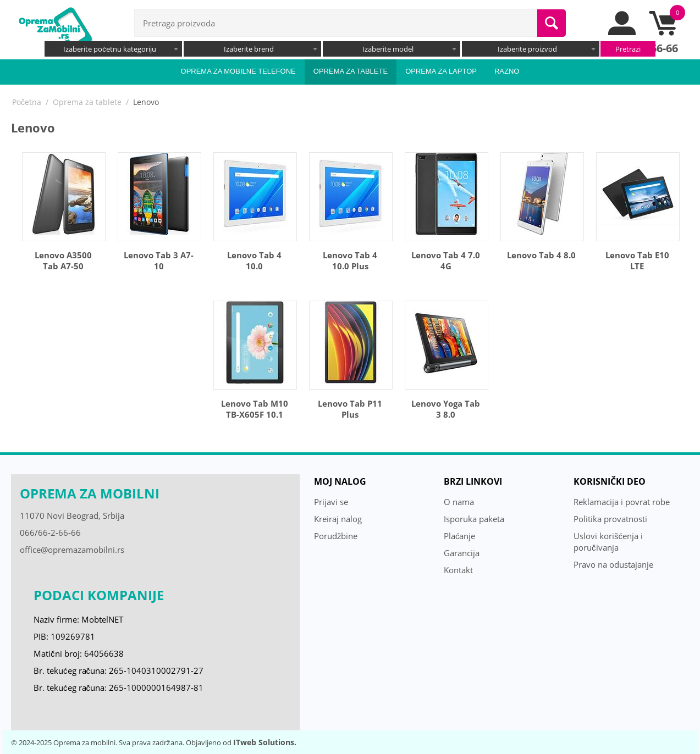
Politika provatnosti (610, 519)
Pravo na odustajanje (613, 564)
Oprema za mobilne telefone (238, 71)
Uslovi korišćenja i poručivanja (608, 542)
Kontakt (458, 570)
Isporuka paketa (474, 519)
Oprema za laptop (441, 71)
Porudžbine (336, 536)
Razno (507, 71)
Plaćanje (460, 536)
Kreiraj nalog (338, 519)
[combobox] (113, 49)
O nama (459, 502)
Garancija (462, 553)
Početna (27, 102)
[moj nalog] (622, 32)
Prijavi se (331, 502)
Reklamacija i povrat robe (622, 502)
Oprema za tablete (351, 71)
